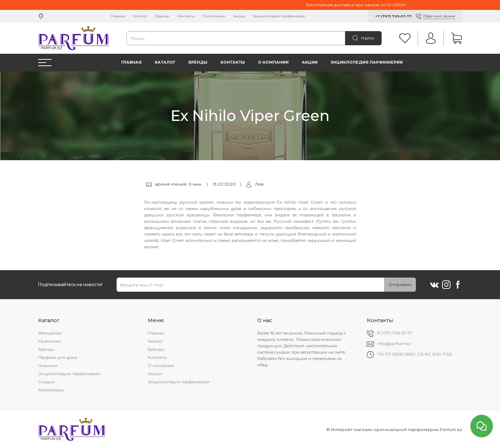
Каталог (140, 16)
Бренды (163, 16)
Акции (239, 16)
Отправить (400, 284)
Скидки (46, 382)
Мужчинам (50, 341)
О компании (214, 16)
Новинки (48, 365)
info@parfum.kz (394, 344)
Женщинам (50, 333)
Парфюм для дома (58, 357)
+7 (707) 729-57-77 (393, 16)
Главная (118, 16)
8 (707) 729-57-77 (395, 333)
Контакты (186, 16)
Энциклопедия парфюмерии (279, 16)
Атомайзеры (51, 390)
